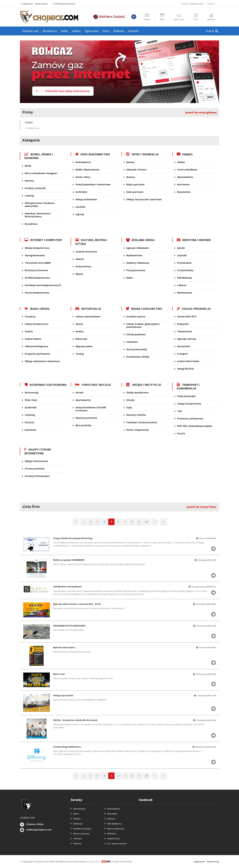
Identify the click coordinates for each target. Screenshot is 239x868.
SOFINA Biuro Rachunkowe (67, 587)
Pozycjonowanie (136, 270)
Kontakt (133, 31)
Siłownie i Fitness (136, 170)
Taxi (179, 411)
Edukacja (78, 824)
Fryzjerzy (30, 316)
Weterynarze (185, 293)
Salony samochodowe (88, 316)
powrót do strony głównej (201, 112)
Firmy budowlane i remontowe (93, 184)
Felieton (77, 843)
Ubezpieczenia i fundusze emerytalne (40, 204)
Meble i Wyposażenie (87, 170)
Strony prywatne (35, 469)
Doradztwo (31, 224)
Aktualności (79, 809)
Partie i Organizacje (138, 430)
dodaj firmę (32, 128)
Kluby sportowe (135, 184)
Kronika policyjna (82, 829)
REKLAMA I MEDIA (140, 240)
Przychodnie (184, 263)
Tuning (80, 354)
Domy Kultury (83, 266)
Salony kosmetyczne (37, 324)
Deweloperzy (83, 162)
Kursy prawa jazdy (137, 349)
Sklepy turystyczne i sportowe (144, 199)
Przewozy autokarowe (190, 419)
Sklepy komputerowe (37, 248)
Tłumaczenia (184, 331)
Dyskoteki (31, 407)
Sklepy (181, 162)
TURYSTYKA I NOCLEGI (93, 385)
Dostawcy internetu (36, 270)
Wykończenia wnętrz (64, 647)
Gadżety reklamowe (138, 263)
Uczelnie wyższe (136, 316)
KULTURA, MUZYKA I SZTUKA (91, 242)
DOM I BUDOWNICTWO (93, 154)
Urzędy (130, 400)
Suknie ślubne (33, 339)
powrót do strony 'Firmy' (202, 507)
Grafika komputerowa (37, 278)
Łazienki (80, 207)
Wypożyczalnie (84, 346)
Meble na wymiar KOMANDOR (69, 560)
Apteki (181, 248)
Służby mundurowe (137, 393)
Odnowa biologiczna (36, 346)
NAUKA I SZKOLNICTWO (144, 309)
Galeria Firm (114, 839)
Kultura (111, 819)
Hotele (80, 393)
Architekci (81, 192)
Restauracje (32, 393)
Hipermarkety (185, 177)
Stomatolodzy (185, 270)
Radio (130, 278)
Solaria (29, 331)
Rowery (131, 177)
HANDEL (185, 154)
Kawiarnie (30, 430)
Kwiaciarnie (184, 192)
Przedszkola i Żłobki (138, 357)
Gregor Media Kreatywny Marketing (73, 538)
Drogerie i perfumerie (37, 354)
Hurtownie (183, 184)
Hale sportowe (135, 192)
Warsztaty (81, 339)
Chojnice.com (30, 31)
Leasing (29, 196)
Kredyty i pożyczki (35, 188)
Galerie (80, 259)
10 (146, 522)
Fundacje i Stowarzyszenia (142, 422)
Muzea (79, 274)
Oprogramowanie (35, 255)
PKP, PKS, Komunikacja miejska (195, 426)
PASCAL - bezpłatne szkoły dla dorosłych (75, 720)
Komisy (80, 331)
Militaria (112, 834)
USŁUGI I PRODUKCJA (194, 309)
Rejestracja (41, 4)
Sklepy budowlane (86, 199)
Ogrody (80, 214)
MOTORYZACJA (88, 309)
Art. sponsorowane (117, 843)
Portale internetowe (122, 862)
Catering (30, 415)
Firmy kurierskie (186, 396)
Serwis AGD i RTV (187, 316)
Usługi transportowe (189, 404)
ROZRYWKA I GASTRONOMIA (45, 385)
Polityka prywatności (65, 4)
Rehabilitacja (185, 278)
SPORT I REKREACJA (142, 154)
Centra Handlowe (187, 170)
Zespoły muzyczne (86, 252)
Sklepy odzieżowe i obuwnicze (42, 361)
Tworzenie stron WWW (38, 263)
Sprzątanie (183, 346)
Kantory (29, 181)
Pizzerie (29, 422)
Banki (28, 166)
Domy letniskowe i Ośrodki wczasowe (91, 409)
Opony (79, 324)
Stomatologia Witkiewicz (67, 747)
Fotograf (182, 354)
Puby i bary (31, 400)
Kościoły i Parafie (136, 415)
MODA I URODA (37, 309)
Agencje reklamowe (138, 248)
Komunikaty (114, 809)
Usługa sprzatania (63, 695)
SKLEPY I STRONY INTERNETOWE (38, 451)
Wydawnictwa (134, 255)
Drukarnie (183, 324)
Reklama (119, 31)
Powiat (77, 819)
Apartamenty (83, 400)
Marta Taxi (59, 674)
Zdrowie (77, 839)
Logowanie (27, 4)
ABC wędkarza (114, 824)
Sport (76, 814)
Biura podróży (83, 425)
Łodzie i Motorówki (188, 361)
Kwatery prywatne (86, 418)
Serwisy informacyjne (37, 476)
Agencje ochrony (187, 339)
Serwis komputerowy (37, 293)
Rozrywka (112, 814)
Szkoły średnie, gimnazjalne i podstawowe (143, 325)
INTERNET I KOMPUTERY (43, 240)
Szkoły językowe (136, 334)
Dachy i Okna (83, 177)
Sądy (129, 407)
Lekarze (182, 285)
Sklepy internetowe (36, 461)
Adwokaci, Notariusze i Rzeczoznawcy (38, 215)
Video (64, 31)
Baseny (130, 162)
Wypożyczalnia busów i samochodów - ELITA (77, 604)
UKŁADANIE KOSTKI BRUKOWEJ (69, 626)
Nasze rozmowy (81, 834)
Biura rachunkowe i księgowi (41, 173)
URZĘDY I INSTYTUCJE (144, 385)
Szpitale (182, 255)
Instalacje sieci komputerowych (43, 285)
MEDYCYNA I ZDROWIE (194, 240)
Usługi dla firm (185, 369)
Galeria (76, 31)
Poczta (181, 433)
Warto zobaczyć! (116, 829)
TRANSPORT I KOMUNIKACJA (188, 387)
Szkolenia (132, 342)
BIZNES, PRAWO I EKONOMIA (39, 156)
